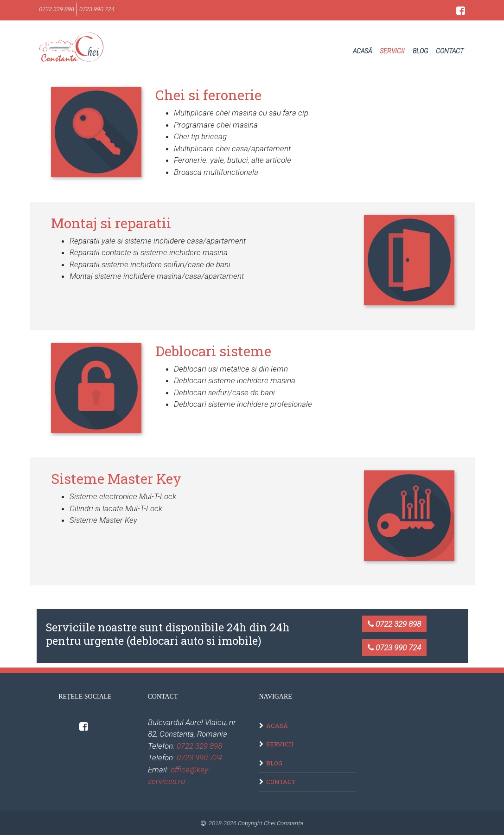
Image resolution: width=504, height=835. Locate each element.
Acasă (362, 51)
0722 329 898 (394, 624)
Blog (420, 51)
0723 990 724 (394, 648)
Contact (450, 51)
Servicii (392, 51)
